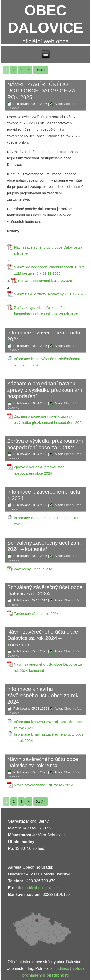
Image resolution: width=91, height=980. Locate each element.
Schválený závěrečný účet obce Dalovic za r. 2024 (45, 590)
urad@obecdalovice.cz (42, 888)
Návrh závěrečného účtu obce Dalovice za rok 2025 (48, 250)
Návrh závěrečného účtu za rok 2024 (44, 785)
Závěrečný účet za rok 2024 (36, 613)
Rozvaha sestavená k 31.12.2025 (45, 281)
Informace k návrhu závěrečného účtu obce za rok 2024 (43, 695)
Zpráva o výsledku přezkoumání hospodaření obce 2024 (40, 470)
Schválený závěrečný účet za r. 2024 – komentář (44, 546)
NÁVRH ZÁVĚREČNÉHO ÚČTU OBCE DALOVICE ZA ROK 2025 (41, 91)
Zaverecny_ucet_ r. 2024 (34, 569)
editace (63, 969)
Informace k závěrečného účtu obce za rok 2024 (48, 521)
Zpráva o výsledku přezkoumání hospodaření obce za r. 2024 (45, 444)
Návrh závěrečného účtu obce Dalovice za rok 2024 (43, 762)
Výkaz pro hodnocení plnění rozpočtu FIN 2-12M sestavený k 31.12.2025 (50, 270)
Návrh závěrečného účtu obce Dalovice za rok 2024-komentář (48, 667)
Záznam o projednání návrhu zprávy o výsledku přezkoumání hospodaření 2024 (49, 419)
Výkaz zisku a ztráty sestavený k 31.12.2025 (50, 294)
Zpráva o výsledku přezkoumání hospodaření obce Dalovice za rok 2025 (46, 311)
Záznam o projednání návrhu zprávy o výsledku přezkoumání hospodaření (45, 390)
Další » (41, 70)
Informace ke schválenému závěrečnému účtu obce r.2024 (47, 362)
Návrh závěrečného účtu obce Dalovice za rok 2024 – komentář (43, 638)
